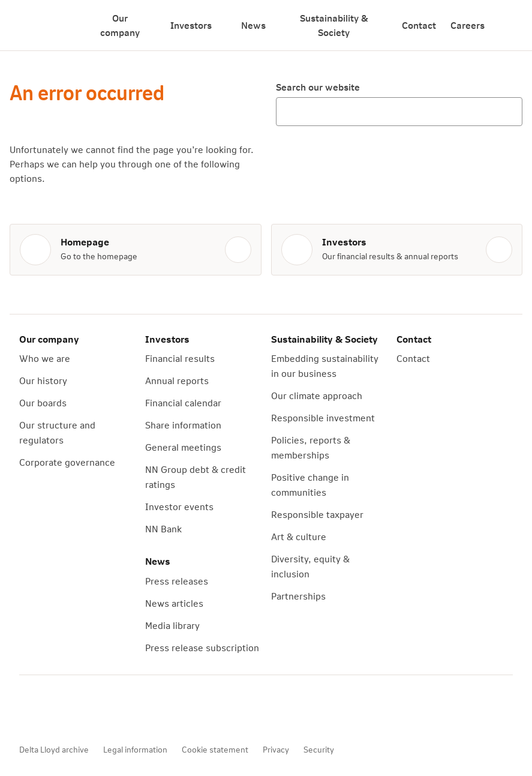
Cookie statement (215, 749)
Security (319, 749)
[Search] (508, 25)
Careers (468, 25)
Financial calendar (183, 402)
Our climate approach (317, 395)
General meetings (183, 447)
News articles (174, 603)
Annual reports (177, 380)
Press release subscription (202, 647)
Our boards (43, 402)
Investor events (179, 506)
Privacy (276, 749)
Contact (419, 25)
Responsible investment (323, 417)
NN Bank (163, 528)
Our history (43, 380)
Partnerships (298, 596)
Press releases (177, 581)
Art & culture (299, 536)
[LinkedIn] (172, 709)
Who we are (45, 358)
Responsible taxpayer (317, 514)
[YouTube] (104, 709)
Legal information (135, 749)
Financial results (180, 358)
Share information (183, 425)
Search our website (318, 87)
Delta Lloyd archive (54, 749)
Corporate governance (67, 462)
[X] (138, 709)
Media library (172, 625)
